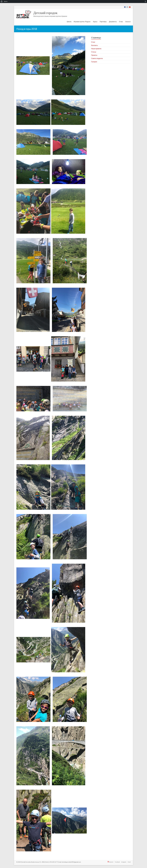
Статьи (94, 52)
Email (129, 862)
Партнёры (103, 22)
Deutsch (128, 22)
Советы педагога (97, 58)
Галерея (94, 62)
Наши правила (96, 49)
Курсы (95, 22)
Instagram (124, 862)
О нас (121, 22)
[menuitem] (2, 1)
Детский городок (45, 13)
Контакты (94, 45)
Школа (69, 22)
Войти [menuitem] (6, 1)
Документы (113, 22)
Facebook (117, 862)
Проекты (94, 55)
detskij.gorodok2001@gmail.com (71, 862)
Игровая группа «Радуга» (82, 22)
